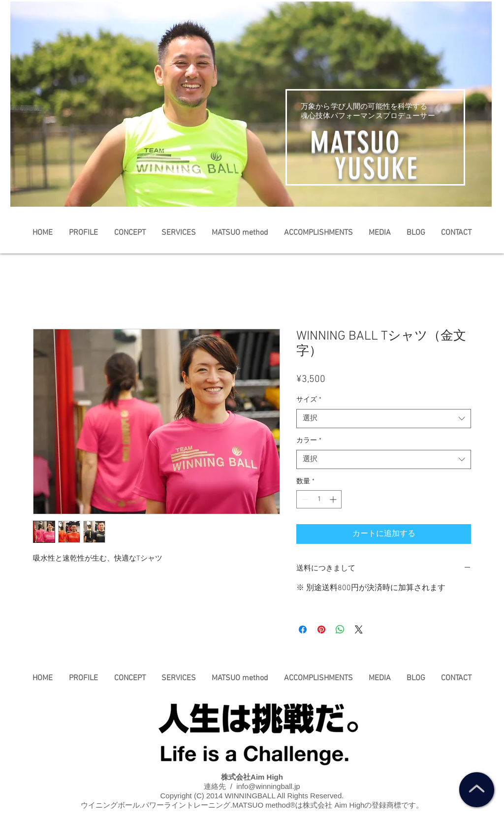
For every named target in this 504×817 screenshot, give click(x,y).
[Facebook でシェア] (303, 629)
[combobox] (384, 419)
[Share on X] (359, 629)
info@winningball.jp (268, 786)
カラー (309, 441)
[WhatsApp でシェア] (340, 629)
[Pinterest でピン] (321, 629)
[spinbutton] (319, 499)
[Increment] (334, 499)
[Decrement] (304, 499)
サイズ (309, 400)
